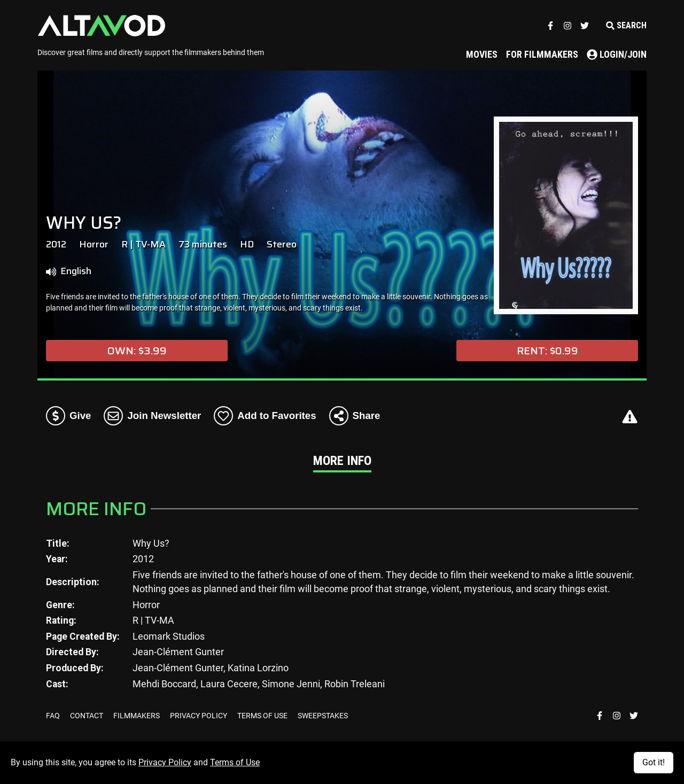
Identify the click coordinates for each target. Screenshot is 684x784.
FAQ (54, 716)
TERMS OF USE (263, 716)
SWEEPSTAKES (323, 716)
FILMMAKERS (137, 716)
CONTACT (87, 716)
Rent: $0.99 (547, 351)
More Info (342, 461)
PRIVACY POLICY (199, 716)
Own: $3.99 (137, 351)
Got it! (654, 762)
